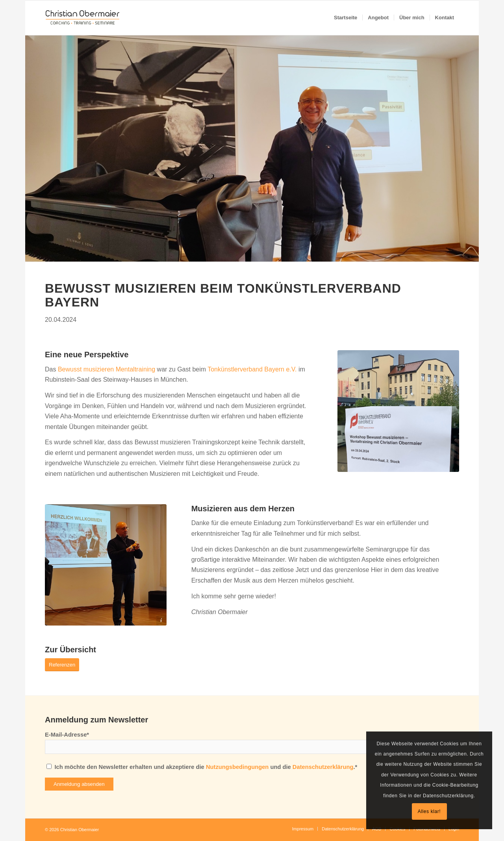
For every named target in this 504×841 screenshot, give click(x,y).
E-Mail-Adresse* (67, 735)
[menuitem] (346, 18)
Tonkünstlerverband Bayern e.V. (252, 369)
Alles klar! (429, 811)
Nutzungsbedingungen (237, 767)
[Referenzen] (62, 665)
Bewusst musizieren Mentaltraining (107, 369)
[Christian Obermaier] (83, 18)
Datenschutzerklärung (323, 767)
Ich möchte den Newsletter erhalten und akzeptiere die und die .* (206, 767)
